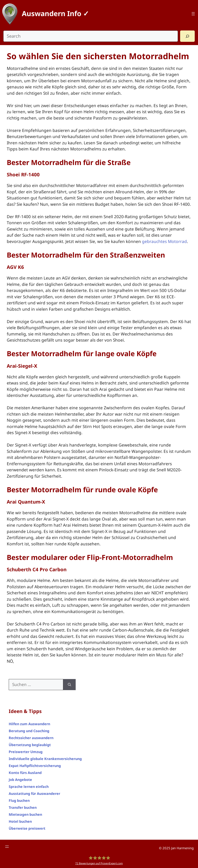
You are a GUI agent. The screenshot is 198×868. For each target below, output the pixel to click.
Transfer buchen (23, 807)
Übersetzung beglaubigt (30, 745)
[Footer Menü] (7, 847)
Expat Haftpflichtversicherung (35, 766)
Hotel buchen (20, 821)
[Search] (187, 36)
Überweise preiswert (27, 828)
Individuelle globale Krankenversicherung (45, 759)
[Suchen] (69, 685)
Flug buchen (19, 801)
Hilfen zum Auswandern (29, 724)
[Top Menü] (193, 14)
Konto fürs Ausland (25, 773)
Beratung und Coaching (29, 731)
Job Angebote (20, 780)
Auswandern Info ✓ (55, 13)
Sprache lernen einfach (29, 787)
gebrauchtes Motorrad (164, 241)
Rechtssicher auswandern (31, 738)
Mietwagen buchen (25, 814)
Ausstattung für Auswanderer (34, 794)
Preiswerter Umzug (26, 752)
